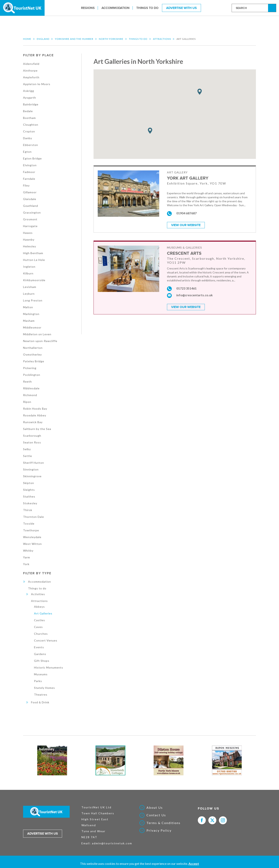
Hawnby (29, 240)
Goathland (31, 206)
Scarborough (32, 436)
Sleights (29, 490)
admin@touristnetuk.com (112, 843)
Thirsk (28, 510)
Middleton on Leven (37, 334)
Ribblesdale (31, 388)
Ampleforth (31, 77)
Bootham (29, 118)
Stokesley (30, 503)
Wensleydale (32, 537)
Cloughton (31, 125)
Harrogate (30, 226)
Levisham (30, 287)
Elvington (30, 165)
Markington (31, 314)
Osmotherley (32, 354)
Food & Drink (40, 702)
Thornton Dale (34, 517)
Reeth (27, 382)
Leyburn (29, 294)
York (26, 564)
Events (39, 647)
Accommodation (116, 8)
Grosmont (30, 219)
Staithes (29, 496)
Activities (38, 594)
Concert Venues (46, 640)
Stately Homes (44, 688)
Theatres (41, 694)
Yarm (27, 557)
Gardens (40, 654)
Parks (38, 681)
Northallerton (33, 348)
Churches (41, 634)
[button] (150, 131)
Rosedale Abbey (35, 415)
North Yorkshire (111, 39)
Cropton (29, 131)
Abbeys (39, 607)
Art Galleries (43, 613)
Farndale (29, 179)
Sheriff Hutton (34, 463)
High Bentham (33, 253)
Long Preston (33, 300)
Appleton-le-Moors (37, 84)
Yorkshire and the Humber (74, 39)
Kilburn (28, 273)
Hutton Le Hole (34, 260)
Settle (28, 456)
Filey (26, 185)
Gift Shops (42, 661)
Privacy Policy (159, 830)
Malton (28, 307)
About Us (155, 808)
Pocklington (32, 375)
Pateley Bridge (34, 361)
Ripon (27, 402)
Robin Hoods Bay (35, 409)
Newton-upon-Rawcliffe (40, 341)
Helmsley (30, 246)
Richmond (30, 395)
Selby (27, 449)
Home (27, 39)
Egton (27, 152)
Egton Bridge (32, 158)
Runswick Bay (33, 422)
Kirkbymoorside (34, 280)
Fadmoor (29, 172)
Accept (194, 864)
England (43, 39)
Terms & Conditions (163, 823)
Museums (41, 674)
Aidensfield (31, 64)
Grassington (32, 212)
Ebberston (31, 145)
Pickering (30, 368)
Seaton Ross (32, 442)
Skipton (29, 483)
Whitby (28, 551)
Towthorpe (31, 530)
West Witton (32, 544)
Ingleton (29, 267)
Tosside (29, 523)
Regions (88, 8)
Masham (29, 321)
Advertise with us (43, 834)
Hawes (28, 233)
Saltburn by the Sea (37, 429)
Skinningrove (32, 476)
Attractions (162, 39)
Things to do (147, 8)
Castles (40, 620)
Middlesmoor (32, 327)
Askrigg (29, 91)
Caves (38, 627)
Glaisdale (30, 199)
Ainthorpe (30, 70)
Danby (28, 138)
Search (273, 8)
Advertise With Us (181, 8)
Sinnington (31, 469)
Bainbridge (31, 104)
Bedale (28, 111)
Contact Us (156, 815)
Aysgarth (30, 98)
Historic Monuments (49, 667)
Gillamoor (30, 192)
